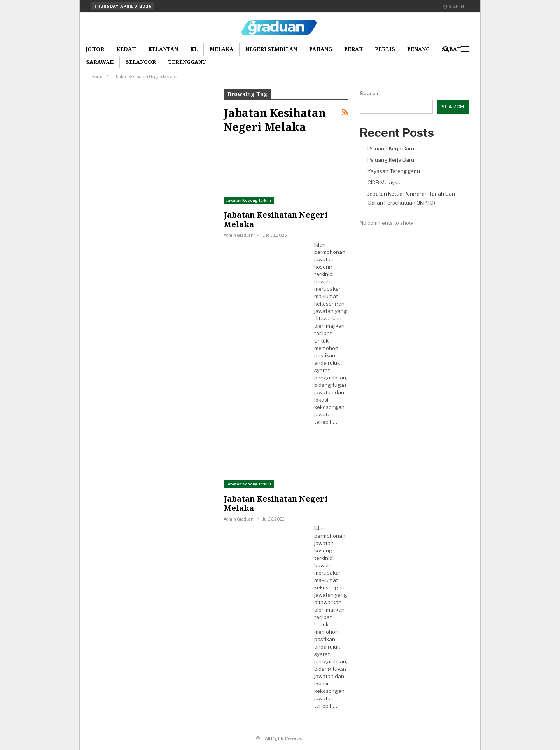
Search (369, 93)
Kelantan (163, 49)
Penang (418, 49)
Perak (353, 49)
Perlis (385, 49)
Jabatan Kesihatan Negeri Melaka (276, 219)
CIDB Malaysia (385, 182)
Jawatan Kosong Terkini (249, 200)
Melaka (221, 49)
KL (194, 49)
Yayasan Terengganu (394, 171)
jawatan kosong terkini (324, 267)
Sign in (454, 6)
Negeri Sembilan (271, 49)
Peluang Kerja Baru (391, 149)
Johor (95, 49)
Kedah (126, 49)
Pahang (321, 49)
